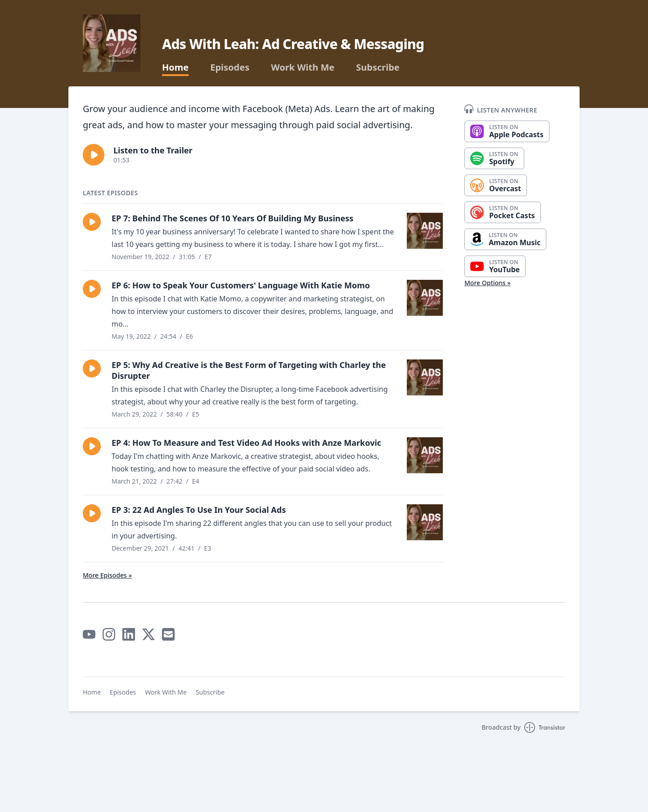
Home (175, 67)
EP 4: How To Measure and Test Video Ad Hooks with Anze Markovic (246, 443)
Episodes (230, 67)
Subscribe (378, 67)
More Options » (488, 283)
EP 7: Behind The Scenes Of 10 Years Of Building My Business (232, 218)
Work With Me (303, 67)
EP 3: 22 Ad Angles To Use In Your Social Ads (199, 510)
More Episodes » (107, 575)
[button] (94, 155)
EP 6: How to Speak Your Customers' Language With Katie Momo (241, 285)
